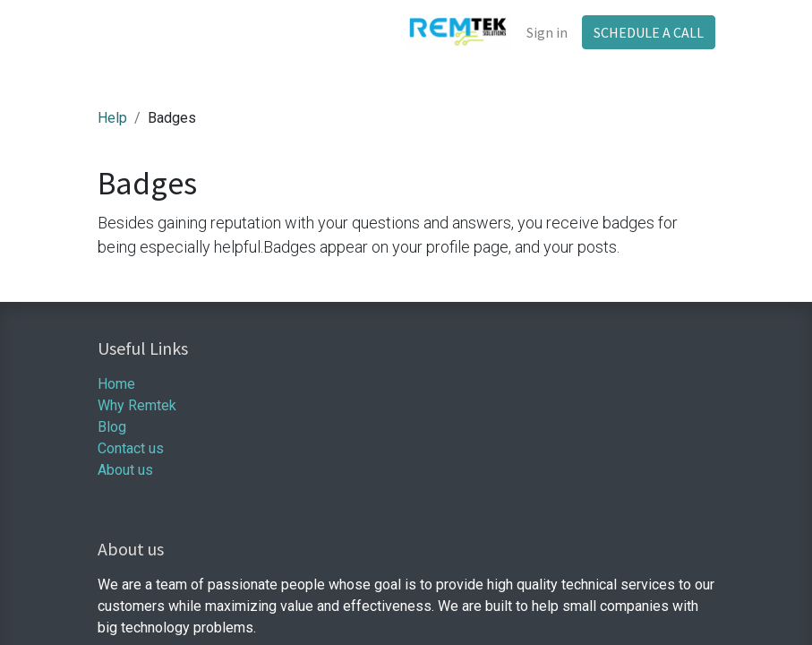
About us (125, 470)
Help (112, 118)
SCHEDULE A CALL (649, 32)
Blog (112, 427)
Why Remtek (137, 405)
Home (116, 384)
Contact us (131, 448)
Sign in (547, 32)
